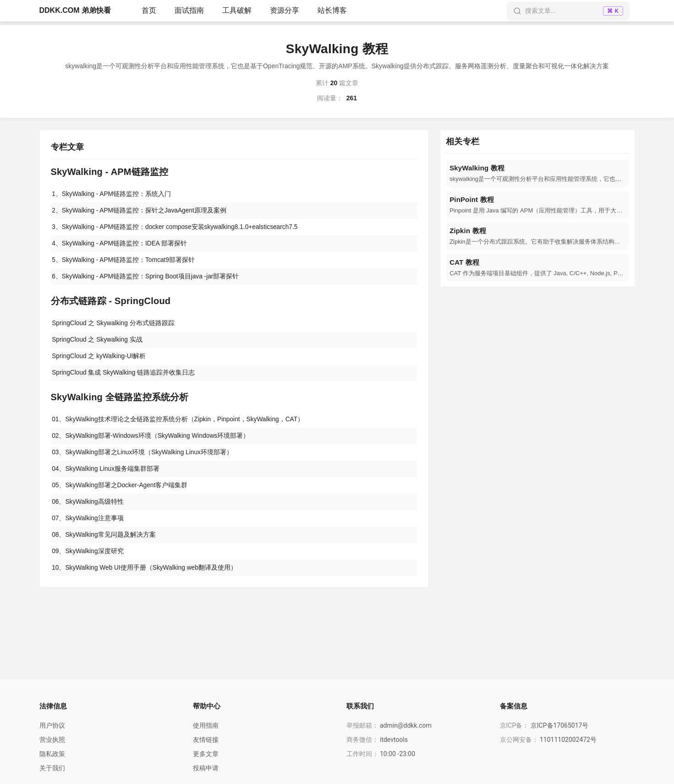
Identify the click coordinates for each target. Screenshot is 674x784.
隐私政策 (52, 754)
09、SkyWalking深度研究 (88, 560)
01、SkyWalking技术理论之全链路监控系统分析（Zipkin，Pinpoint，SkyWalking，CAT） (180, 424)
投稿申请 (206, 768)
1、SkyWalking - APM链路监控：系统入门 (112, 194)
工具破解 (237, 10)
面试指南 (189, 10)
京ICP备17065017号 (560, 725)
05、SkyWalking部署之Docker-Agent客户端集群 (121, 492)
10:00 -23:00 (397, 754)
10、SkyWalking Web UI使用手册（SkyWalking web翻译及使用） (146, 577)
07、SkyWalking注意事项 (88, 526)
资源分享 (285, 10)
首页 (149, 10)
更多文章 (206, 754)
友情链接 (206, 740)
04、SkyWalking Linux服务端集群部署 (107, 475)
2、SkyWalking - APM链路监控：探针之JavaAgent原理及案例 (140, 211)
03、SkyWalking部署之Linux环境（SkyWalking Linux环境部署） (144, 458)
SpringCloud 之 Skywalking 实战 (98, 343)
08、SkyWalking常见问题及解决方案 (104, 543)
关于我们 (52, 768)
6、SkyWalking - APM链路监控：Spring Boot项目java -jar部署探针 (147, 279)
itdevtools (394, 740)
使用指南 (206, 725)
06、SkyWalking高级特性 (88, 509)
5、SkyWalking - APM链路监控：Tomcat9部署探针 (124, 262)
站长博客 (332, 10)
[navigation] (537, 173)
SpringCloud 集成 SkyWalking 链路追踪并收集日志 (124, 377)
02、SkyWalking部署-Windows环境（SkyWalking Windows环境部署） (152, 441)
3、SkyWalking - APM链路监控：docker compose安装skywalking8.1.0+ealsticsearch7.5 (177, 228)
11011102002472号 (568, 740)
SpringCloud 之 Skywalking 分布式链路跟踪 (114, 326)
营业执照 (52, 740)
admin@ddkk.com (406, 725)
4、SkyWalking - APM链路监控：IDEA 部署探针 (121, 245)
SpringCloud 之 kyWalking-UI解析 (100, 360)
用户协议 (52, 725)
